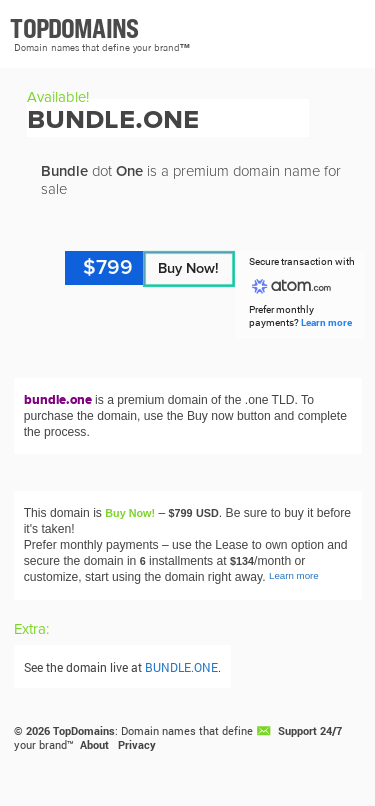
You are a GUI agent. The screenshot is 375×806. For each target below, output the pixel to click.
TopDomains (84, 731)
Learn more (326, 322)
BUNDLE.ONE (181, 667)
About (94, 745)
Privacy (137, 745)
